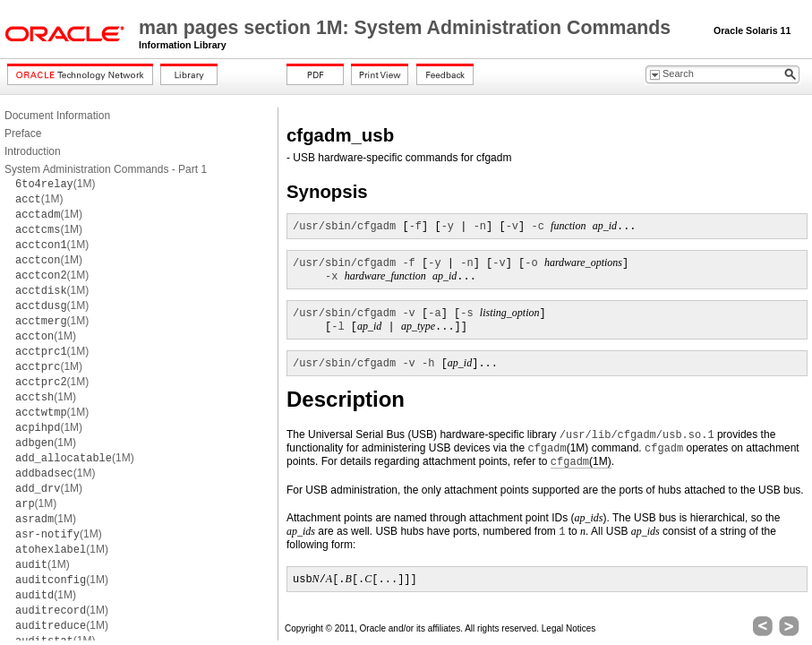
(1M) (55, 184)
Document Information (57, 116)
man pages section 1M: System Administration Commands (407, 28)
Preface (23, 133)
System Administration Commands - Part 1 (106, 169)
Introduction (33, 151)
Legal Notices (569, 628)
